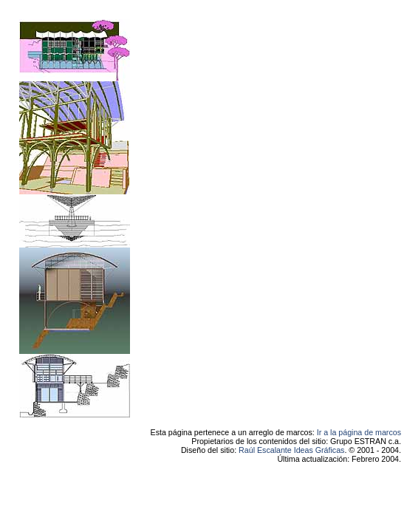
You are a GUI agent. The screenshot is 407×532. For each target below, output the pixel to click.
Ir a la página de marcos (359, 432)
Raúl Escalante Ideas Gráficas (291, 450)
